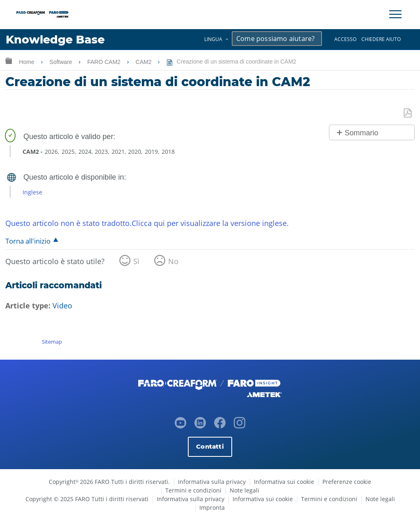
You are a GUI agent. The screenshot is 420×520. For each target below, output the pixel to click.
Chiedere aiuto (381, 39)
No (173, 261)
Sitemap (52, 342)
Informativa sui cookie (284, 482)
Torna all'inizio (28, 241)
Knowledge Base (55, 40)
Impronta (212, 507)
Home (27, 62)
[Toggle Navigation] (395, 14)
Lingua (213, 39)
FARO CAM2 (105, 62)
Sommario (361, 133)
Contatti (210, 446)
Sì (136, 261)
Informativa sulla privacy (212, 482)
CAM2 (145, 62)
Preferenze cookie (347, 482)
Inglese (32, 192)
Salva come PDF (408, 113)
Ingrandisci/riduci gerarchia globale (9, 60)
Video (62, 306)
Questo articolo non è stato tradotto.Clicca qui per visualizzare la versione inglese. (147, 223)
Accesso (345, 39)
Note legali (244, 490)
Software (62, 62)
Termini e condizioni (193, 490)
